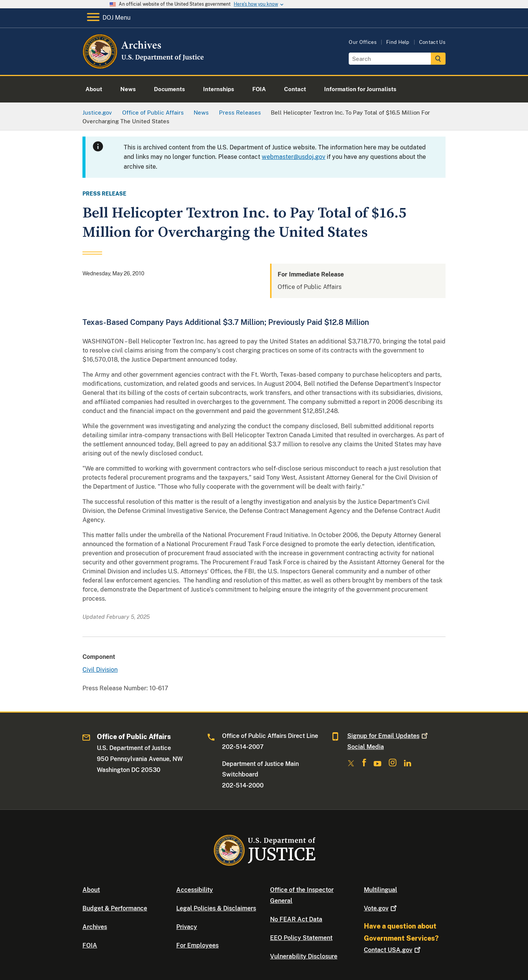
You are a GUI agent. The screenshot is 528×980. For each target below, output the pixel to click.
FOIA (90, 945)
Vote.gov (381, 908)
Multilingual (380, 890)
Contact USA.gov (393, 950)
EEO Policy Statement (301, 938)
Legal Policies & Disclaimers (216, 908)
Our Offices (363, 42)
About (91, 890)
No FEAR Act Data (296, 919)
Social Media (366, 747)
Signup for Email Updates (388, 736)
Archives (95, 927)
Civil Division (100, 670)
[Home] (144, 66)
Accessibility (195, 890)
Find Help (398, 42)
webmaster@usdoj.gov (294, 157)
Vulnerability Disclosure (304, 956)
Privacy (187, 927)
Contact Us (432, 42)
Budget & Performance (115, 908)
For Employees (197, 945)
